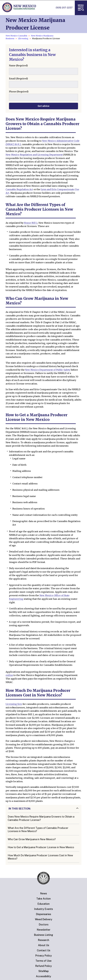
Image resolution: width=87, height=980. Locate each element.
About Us (44, 945)
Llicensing (23, 38)
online (9, 675)
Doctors (44, 925)
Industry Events (43, 909)
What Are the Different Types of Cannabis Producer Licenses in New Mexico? (38, 830)
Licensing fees (14, 704)
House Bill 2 (31, 223)
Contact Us (44, 950)
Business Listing (43, 935)
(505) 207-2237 (64, 8)
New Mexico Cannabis (16, 36)
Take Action (43, 899)
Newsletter (44, 930)
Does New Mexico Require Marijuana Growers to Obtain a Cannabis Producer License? (41, 818)
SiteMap (44, 971)
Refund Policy (43, 966)
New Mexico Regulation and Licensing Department (34, 155)
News (43, 893)
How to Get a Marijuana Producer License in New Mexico (41, 847)
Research (43, 940)
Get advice (43, 106)
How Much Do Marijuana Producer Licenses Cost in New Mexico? (40, 857)
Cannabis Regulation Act (19, 189)
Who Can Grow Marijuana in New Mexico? (32, 839)
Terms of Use (43, 961)
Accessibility (43, 976)
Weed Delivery (44, 919)
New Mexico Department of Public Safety (48, 370)
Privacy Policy (43, 956)
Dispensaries (43, 914)
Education (43, 904)
